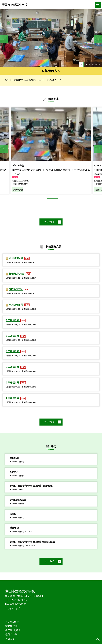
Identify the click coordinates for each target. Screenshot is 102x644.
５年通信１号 (13, 336)
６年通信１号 (13, 320)
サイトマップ (14, 608)
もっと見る (49, 222)
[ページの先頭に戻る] (98, 640)
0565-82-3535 (19, 600)
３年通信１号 (13, 367)
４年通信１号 (13, 351)
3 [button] (93, 65)
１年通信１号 (13, 398)
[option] (51, 38)
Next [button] (98, 39)
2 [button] (90, 65)
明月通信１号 (16, 305)
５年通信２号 (16, 289)
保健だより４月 (17, 274)
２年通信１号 (13, 382)
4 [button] (96, 65)
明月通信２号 (16, 258)
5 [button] (99, 65)
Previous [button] (4, 39)
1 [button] (86, 65)
